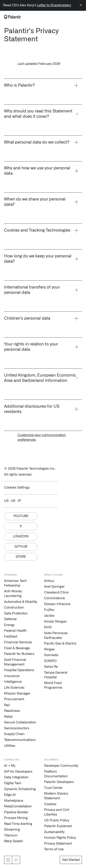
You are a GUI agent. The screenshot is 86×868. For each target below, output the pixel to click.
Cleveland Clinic (57, 592)
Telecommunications (20, 740)
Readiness (12, 711)
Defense (10, 619)
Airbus (49, 581)
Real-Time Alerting (18, 824)
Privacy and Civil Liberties (57, 812)
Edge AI (10, 795)
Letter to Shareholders (54, 5)
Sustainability (54, 832)
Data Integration (16, 777)
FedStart (11, 637)
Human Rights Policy (60, 838)
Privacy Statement (58, 844)
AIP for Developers (18, 772)
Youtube (21, 516)
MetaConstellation (18, 806)
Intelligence (13, 682)
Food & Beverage (17, 648)
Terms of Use (54, 849)
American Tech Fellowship (15, 583)
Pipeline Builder (16, 812)
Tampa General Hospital (56, 675)
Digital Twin (13, 783)
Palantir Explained (58, 826)
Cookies (50, 804)
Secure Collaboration (20, 722)
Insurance (12, 676)
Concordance (54, 598)
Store (21, 557)
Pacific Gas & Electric (60, 644)
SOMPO (50, 661)
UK (13, 501)
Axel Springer (54, 587)
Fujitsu (49, 610)
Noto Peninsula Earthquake (56, 635)
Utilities (10, 746)
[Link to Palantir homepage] (13, 17)
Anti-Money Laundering (13, 594)
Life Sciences (14, 688)
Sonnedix (51, 655)
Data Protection (16, 613)
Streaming (12, 830)
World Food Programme (53, 685)
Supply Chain (14, 734)
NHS (48, 627)
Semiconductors (17, 728)
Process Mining (16, 818)
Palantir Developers (59, 782)
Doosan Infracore (57, 604)
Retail (8, 717)
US (6, 501)
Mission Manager (17, 694)
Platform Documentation (56, 774)
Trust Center (53, 788)
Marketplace (14, 801)
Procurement (14, 699)
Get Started (71, 860)
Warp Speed (13, 841)
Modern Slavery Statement (56, 796)
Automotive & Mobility (21, 602)
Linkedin (21, 536)
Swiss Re (51, 667)
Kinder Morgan (56, 622)
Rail (7, 705)
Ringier (50, 649)
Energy (9, 625)
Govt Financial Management (15, 662)
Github (21, 547)
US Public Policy (57, 820)
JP (19, 501)
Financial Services (18, 642)
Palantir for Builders (19, 654)
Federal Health (15, 631)
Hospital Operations (19, 670)
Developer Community (61, 766)
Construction (14, 608)
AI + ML (10, 766)
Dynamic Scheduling (20, 789)
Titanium (11, 835)
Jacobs (49, 616)
